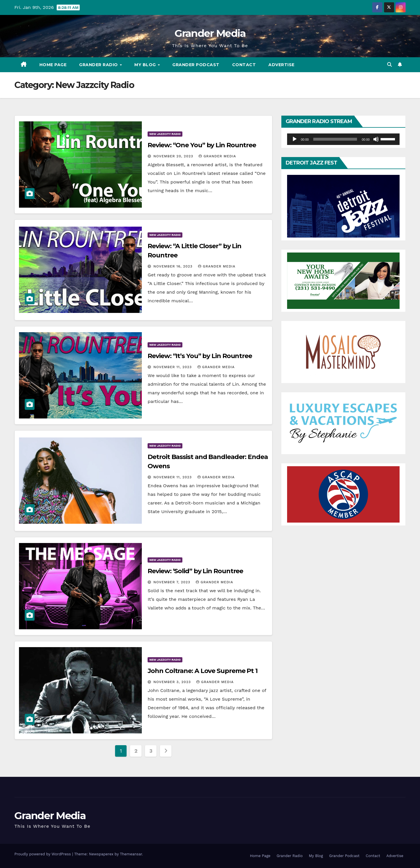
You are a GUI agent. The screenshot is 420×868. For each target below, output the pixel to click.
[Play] (295, 139)
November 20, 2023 (174, 156)
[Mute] (376, 139)
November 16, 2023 (174, 266)
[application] (343, 139)
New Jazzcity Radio (165, 134)
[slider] (335, 139)
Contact (244, 65)
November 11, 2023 (173, 367)
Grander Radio (99, 65)
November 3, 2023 (173, 682)
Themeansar (131, 854)
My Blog (146, 65)
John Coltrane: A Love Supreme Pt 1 (203, 671)
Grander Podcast (196, 65)
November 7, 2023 (172, 582)
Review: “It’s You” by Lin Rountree (200, 356)
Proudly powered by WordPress (43, 854)
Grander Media (210, 33)
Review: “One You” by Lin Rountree (202, 145)
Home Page (53, 65)
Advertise (281, 65)
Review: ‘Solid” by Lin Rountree (195, 571)
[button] (390, 65)
